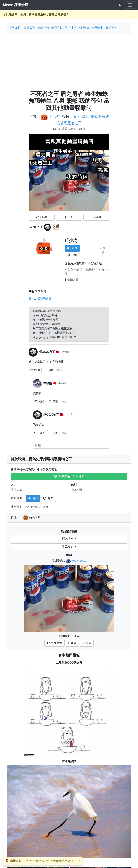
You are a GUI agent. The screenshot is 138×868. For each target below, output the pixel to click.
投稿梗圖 (76, 490)
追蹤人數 (17, 490)
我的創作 (111, 28)
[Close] (79, 861)
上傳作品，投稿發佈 (69, 476)
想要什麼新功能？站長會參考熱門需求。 (41, 861)
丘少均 (55, 117)
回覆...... (40, 445)
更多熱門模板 (69, 655)
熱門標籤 (84, 28)
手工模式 (69, 547)
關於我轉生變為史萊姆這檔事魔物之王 (41, 459)
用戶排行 (70, 28)
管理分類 (57, 28)
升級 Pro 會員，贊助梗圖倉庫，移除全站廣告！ (39, 15)
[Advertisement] (69, 61)
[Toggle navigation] (130, 5)
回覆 (49, 370)
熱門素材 (98, 28)
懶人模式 (69, 538)
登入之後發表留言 (40, 299)
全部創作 (16, 28)
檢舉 (96, 217)
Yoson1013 (79, 561)
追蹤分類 (43, 28)
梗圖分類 (29, 28)
